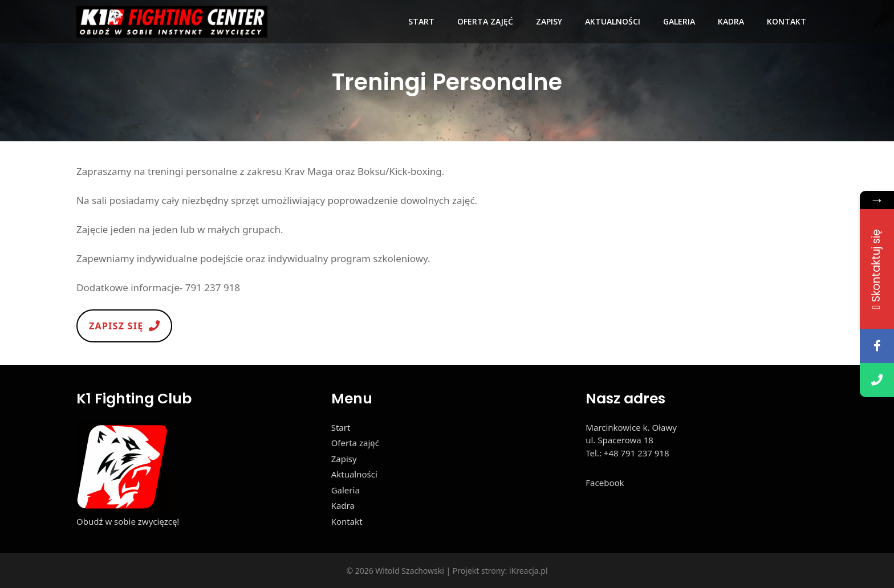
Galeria (679, 21)
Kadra (731, 21)
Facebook (605, 483)
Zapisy (549, 21)
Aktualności (613, 21)
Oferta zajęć (485, 21)
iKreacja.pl (529, 571)
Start (421, 21)
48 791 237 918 (639, 453)
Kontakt (787, 21)
